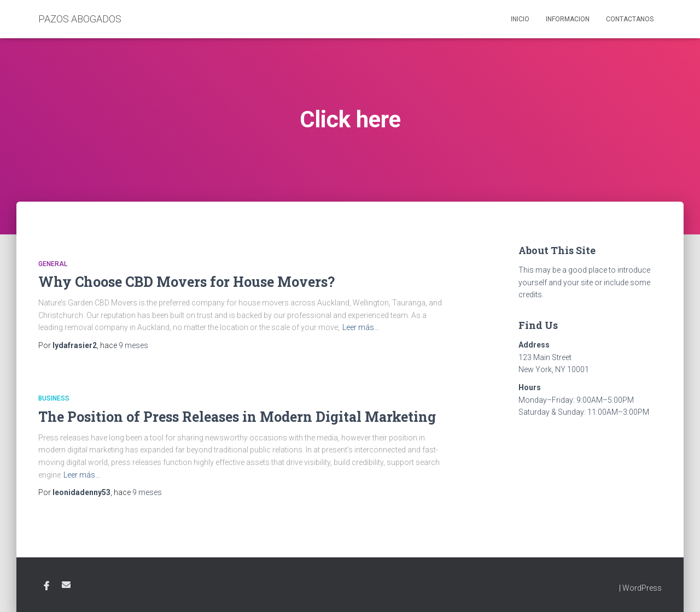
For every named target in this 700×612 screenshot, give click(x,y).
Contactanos (630, 19)
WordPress (642, 588)
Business (54, 398)
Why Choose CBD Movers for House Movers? (186, 282)
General (53, 264)
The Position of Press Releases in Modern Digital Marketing (237, 417)
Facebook (46, 586)
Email (66, 585)
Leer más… (361, 327)
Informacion (568, 19)
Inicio (520, 19)
